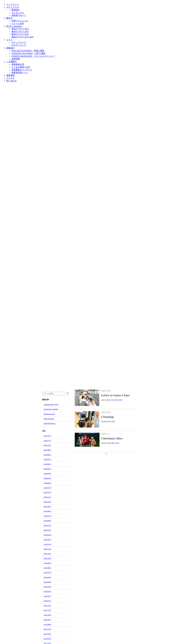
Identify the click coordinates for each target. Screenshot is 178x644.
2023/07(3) (47, 516)
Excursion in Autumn (51, 409)
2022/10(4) (47, 558)
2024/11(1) (47, 441)
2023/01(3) (47, 544)
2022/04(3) (47, 587)
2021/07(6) (47, 629)
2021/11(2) (47, 610)
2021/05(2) (47, 639)
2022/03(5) (47, 591)
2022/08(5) (47, 568)
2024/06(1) (47, 464)
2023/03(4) (47, 535)
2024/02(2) (47, 483)
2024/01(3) (47, 488)
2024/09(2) (47, 450)
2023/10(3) (47, 502)
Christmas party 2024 (51, 404)
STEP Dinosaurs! (50, 423)
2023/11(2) (47, 497)
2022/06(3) (47, 577)
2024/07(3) (47, 459)
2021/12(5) (47, 606)
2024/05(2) (47, 469)
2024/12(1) (47, 436)
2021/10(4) (47, 615)
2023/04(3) (47, 530)
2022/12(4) (47, 549)
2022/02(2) (47, 596)
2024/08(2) (47, 455)
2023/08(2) (47, 511)
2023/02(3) (47, 540)
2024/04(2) (47, 474)
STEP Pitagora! (49, 419)
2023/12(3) (47, 492)
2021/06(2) (47, 634)
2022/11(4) (47, 554)
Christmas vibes (112, 438)
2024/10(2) (47, 445)
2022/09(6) (47, 563)
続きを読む (119, 400)
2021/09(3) (47, 620)
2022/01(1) (47, 601)
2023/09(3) (47, 506)
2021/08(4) (47, 624)
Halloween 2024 (49, 414)
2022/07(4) (47, 572)
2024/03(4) (47, 478)
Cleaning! (108, 417)
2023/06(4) (47, 521)
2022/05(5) (47, 582)
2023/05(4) (47, 525)
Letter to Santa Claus (115, 395)
